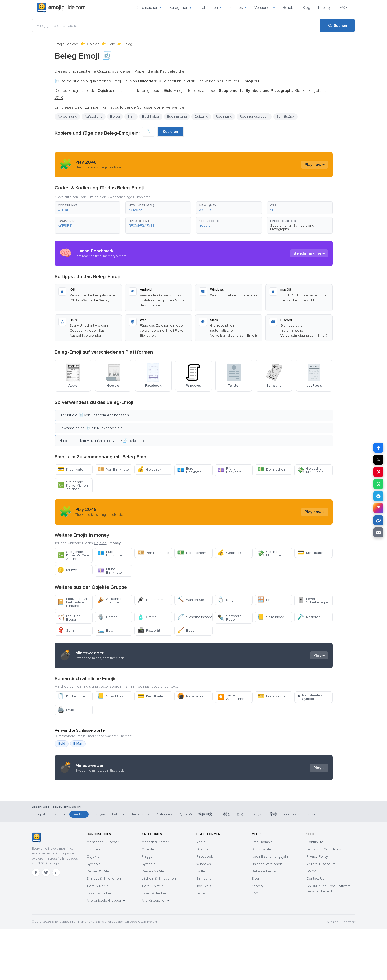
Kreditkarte (70, 469)
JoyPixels (204, 936)
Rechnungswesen (254, 117)
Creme (147, 617)
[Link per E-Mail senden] (378, 532)
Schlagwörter (262, 900)
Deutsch (79, 865)
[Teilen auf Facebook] (378, 448)
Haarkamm (150, 600)
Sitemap (333, 973)
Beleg (115, 117)
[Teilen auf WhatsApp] (378, 484)
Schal (66, 631)
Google (202, 900)
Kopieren (170, 132)
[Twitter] (46, 923)
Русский (185, 865)
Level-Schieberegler (313, 601)
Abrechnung (67, 117)
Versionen (265, 8)
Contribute (315, 892)
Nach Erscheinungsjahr (270, 907)
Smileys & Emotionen (104, 929)
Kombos (238, 8)
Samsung (204, 929)
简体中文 (206, 865)
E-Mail (78, 744)
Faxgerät (149, 631)
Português (164, 865)
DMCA (311, 922)
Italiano (118, 865)
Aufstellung (94, 117)
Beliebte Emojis (264, 922)
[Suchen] (338, 26)
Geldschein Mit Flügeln (311, 470)
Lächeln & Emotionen (159, 929)
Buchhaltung (177, 117)
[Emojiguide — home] (61, 8)
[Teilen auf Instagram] (378, 508)
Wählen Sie (191, 600)
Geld (111, 44)
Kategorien (180, 8)
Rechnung (224, 117)
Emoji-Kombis (262, 892)
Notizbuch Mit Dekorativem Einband (73, 602)
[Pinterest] (56, 923)
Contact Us (315, 929)
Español (59, 865)
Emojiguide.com (67, 44)
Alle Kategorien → (155, 951)
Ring (225, 600)
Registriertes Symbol (310, 697)
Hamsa (107, 617)
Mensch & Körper (155, 892)
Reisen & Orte (98, 922)
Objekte (93, 44)
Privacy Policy (317, 907)
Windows (204, 914)
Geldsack (149, 469)
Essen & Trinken (99, 944)
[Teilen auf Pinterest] (378, 472)
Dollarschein (272, 469)
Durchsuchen (149, 8)
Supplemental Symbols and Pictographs (292, 227)
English (41, 865)
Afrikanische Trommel (111, 601)
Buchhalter (151, 117)
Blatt (131, 117)
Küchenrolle (71, 696)
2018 (59, 98)
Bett (105, 631)
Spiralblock (270, 617)
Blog (306, 8)
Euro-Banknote (189, 470)
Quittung (201, 117)
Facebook (205, 907)
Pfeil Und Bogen (69, 618)
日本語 (224, 865)
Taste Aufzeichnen (232, 697)
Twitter (201, 922)
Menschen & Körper (103, 892)
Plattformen (210, 8)
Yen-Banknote (113, 469)
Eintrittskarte (271, 696)
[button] (87, 208)
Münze (67, 570)
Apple (201, 892)
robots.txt (349, 973)
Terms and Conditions (324, 900)
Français (99, 865)
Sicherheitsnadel (195, 617)
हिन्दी (273, 865)
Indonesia (291, 865)
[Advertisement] (194, 825)
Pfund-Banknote (230, 470)
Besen (187, 631)
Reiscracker (191, 696)
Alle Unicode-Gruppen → (106, 951)
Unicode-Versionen (267, 914)
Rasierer (308, 617)
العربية (258, 865)
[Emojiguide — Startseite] (37, 888)
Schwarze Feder (230, 618)
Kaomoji (325, 8)
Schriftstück (285, 117)
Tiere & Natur (97, 936)
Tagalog (312, 865)
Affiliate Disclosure (321, 914)
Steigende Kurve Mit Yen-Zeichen (73, 486)
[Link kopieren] (378, 520)
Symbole (94, 914)
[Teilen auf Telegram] (378, 496)
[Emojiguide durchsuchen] (176, 26)
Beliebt (289, 8)
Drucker (68, 710)
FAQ (343, 8)
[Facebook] (36, 923)
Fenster (268, 600)
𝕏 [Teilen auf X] (378, 460)
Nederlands (140, 865)
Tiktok (201, 944)
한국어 (242, 865)
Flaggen (93, 900)
